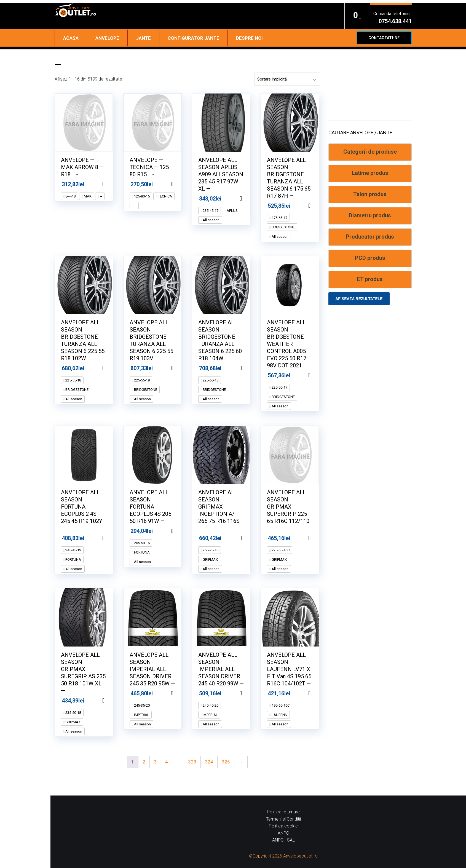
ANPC (283, 833)
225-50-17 (279, 387)
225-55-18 (73, 380)
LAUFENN (279, 715)
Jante (143, 38)
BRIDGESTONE (283, 227)
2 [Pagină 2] (144, 762)
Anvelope (107, 38)
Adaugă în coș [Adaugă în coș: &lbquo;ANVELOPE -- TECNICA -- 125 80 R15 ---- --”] (179, 184)
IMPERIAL (141, 715)
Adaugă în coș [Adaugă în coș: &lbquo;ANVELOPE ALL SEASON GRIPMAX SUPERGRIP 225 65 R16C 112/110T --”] (316, 538)
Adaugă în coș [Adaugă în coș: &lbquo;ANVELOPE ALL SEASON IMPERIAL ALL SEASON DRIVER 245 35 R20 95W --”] (179, 693)
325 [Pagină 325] (226, 762)
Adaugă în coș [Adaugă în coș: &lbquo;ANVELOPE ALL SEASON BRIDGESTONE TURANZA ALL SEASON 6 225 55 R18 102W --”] (110, 368)
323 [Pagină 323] (192, 762)
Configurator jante (193, 38)
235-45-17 (210, 211)
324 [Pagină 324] (209, 762)
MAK (87, 196)
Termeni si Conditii (283, 819)
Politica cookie (283, 826)
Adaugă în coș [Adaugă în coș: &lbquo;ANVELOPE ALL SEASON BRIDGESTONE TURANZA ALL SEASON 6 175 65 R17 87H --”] (316, 206)
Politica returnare (283, 812)
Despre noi (249, 38)
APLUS (232, 211)
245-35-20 (141, 705)
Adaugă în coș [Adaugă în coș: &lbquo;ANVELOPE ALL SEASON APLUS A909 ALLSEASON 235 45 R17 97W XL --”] (248, 199)
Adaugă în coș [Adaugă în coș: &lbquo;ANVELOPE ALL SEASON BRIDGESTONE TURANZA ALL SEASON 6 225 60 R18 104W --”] (248, 368)
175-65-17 (279, 218)
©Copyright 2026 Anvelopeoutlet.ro (283, 856)
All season (211, 220)
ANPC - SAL (283, 840)
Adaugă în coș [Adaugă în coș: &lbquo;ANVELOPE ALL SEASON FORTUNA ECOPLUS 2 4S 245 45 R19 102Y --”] (110, 538)
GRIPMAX (210, 559)
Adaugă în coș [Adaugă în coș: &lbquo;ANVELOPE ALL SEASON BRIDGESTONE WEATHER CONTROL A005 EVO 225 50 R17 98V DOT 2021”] (316, 375)
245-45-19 (73, 550)
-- (101, 196)
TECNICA (165, 196)
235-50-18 (73, 713)
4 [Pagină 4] (167, 762)
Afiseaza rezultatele (359, 299)
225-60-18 (210, 380)
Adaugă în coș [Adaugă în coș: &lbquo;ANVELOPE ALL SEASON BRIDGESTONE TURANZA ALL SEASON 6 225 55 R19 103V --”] (179, 368)
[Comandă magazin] (287, 79)
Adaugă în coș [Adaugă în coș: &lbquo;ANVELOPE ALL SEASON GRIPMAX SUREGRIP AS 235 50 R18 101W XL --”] (110, 701)
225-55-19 (141, 380)
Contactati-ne (384, 38)
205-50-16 (141, 543)
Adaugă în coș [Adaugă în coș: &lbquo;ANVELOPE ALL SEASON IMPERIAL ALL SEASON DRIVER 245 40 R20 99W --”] (248, 693)
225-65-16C (280, 550)
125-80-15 (141, 196)
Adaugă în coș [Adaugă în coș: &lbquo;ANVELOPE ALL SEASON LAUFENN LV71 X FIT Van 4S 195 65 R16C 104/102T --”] (316, 693)
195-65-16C (280, 705)
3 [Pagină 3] (155, 762)
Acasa (71, 38)
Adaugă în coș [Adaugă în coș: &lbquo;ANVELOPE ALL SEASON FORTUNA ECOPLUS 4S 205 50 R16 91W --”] (179, 531)
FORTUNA (73, 559)
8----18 (70, 196)
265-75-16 (210, 550)
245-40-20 (210, 705)
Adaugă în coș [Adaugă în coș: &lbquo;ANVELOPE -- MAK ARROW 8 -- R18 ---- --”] (110, 184)
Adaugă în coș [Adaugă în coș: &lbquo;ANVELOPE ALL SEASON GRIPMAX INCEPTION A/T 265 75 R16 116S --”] (248, 538)
